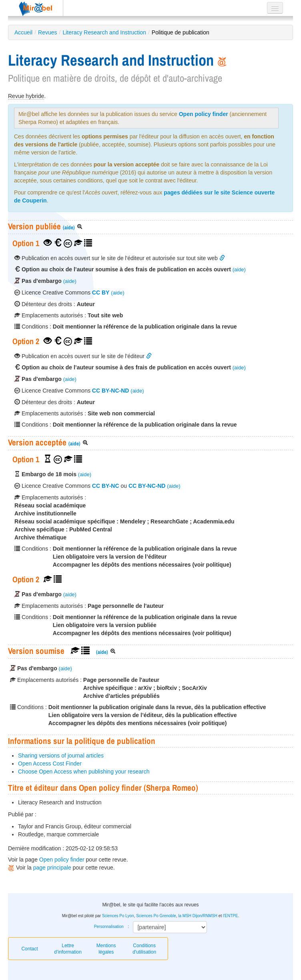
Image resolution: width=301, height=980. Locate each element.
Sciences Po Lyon (118, 916)
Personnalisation (109, 927)
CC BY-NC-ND (111, 391)
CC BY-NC (106, 486)
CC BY (101, 293)
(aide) (69, 227)
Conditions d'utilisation (144, 949)
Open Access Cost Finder (50, 764)
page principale (52, 868)
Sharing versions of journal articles (61, 756)
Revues (47, 32)
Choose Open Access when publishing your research (84, 772)
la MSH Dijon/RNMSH (198, 916)
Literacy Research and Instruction (104, 32)
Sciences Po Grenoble (156, 916)
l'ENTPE (230, 916)
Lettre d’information (68, 949)
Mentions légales (106, 949)
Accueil (23, 32)
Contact (29, 949)
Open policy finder (204, 114)
